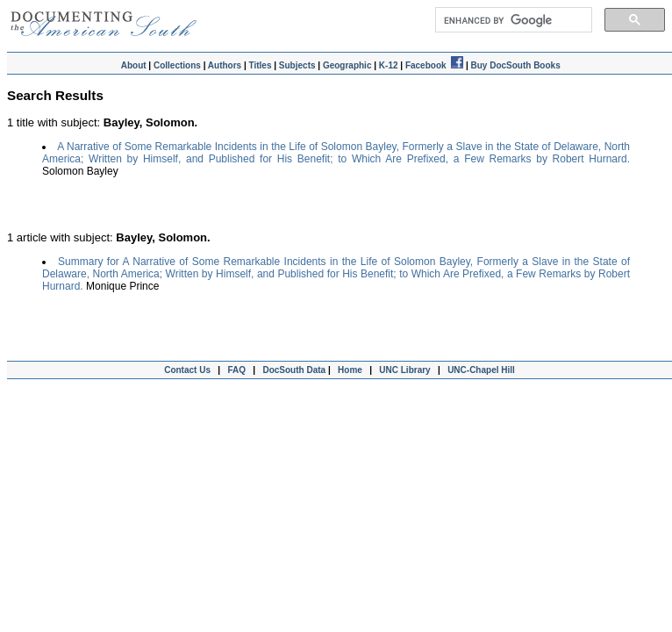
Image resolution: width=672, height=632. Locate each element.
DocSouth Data (294, 370)
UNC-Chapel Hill (483, 370)
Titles (261, 65)
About (134, 65)
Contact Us (185, 370)
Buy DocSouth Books (515, 65)
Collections (177, 65)
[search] (512, 20)
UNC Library (404, 370)
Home (350, 370)
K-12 (389, 65)
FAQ (236, 370)
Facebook (434, 65)
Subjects (297, 65)
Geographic (347, 65)
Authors (225, 65)
